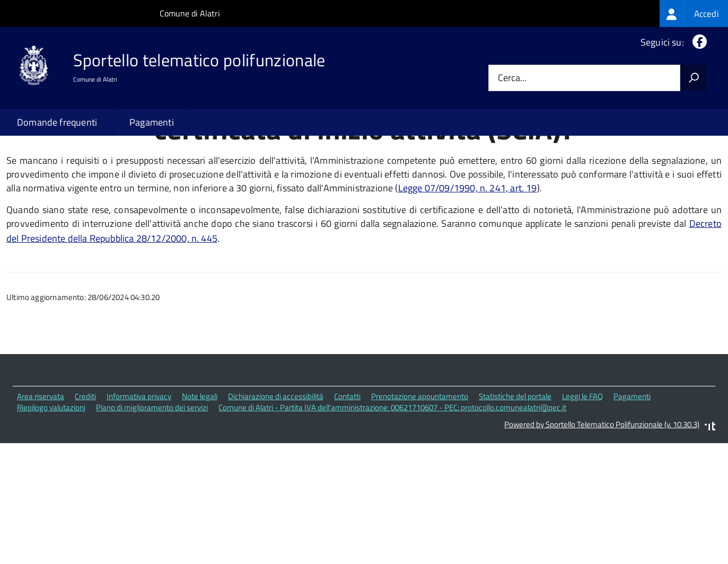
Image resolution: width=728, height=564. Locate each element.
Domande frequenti (57, 122)
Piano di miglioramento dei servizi (152, 479)
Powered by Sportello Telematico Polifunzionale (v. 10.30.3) (602, 496)
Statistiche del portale (515, 468)
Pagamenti (152, 122)
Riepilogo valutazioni (51, 479)
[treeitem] (694, 14)
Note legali (200, 468)
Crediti (85, 468)
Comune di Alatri (190, 13)
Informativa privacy (139, 468)
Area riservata (41, 468)
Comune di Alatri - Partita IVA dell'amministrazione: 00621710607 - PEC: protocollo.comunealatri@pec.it (392, 479)
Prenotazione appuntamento (420, 468)
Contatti (347, 468)
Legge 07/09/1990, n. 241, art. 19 (468, 259)
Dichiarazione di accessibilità (276, 468)
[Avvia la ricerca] (694, 78)
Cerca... (512, 78)
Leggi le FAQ (582, 468)
